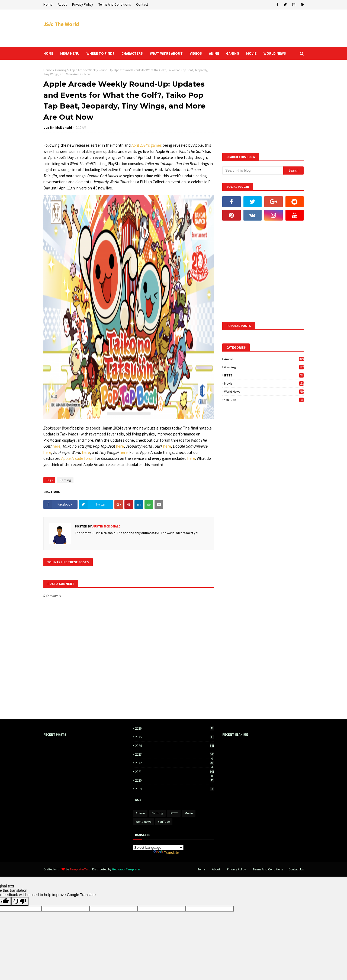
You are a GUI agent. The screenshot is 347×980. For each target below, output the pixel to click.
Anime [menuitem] (214, 53)
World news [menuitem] (275, 53)
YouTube (264, 400)
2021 (175, 772)
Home (48, 4)
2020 (175, 780)
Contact (142, 4)
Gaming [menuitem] (233, 53)
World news (264, 391)
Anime (264, 359)
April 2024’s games (147, 145)
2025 (175, 737)
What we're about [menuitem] (166, 53)
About (62, 4)
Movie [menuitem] (251, 53)
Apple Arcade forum (78, 458)
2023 (175, 754)
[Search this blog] (253, 171)
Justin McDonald (58, 128)
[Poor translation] (20, 901)
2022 (175, 763)
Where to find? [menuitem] (100, 53)
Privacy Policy (83, 4)
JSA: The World (61, 24)
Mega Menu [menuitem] (70, 53)
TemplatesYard (80, 869)
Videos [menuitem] (196, 53)
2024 (175, 746)
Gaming (61, 70)
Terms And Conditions (115, 4)
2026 (175, 728)
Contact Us (296, 869)
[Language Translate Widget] (158, 848)
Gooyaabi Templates (126, 869)
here (57, 446)
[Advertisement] (205, 28)
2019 (175, 789)
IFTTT (264, 375)
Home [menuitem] (48, 53)
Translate (166, 853)
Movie (264, 383)
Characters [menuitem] (132, 53)
